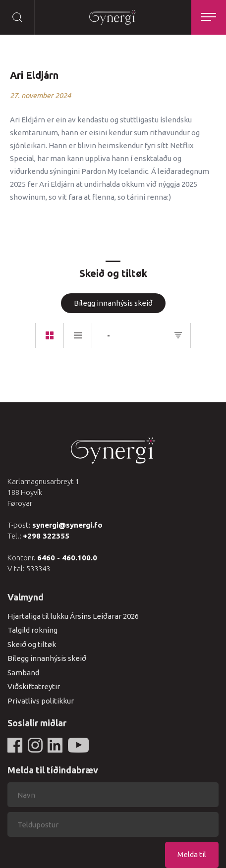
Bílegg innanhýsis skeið (113, 303)
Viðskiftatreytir (34, 686)
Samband (23, 673)
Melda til (192, 854)
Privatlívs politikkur (41, 701)
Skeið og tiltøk (32, 644)
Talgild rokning (32, 630)
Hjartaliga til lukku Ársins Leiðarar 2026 (73, 616)
